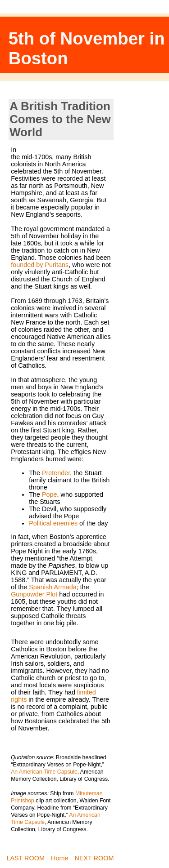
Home (59, 858)
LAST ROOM (25, 858)
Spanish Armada (53, 587)
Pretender (56, 473)
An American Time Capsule (44, 772)
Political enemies (53, 523)
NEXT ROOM (94, 858)
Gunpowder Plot (34, 594)
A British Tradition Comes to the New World (60, 119)
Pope (50, 494)
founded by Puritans (40, 265)
